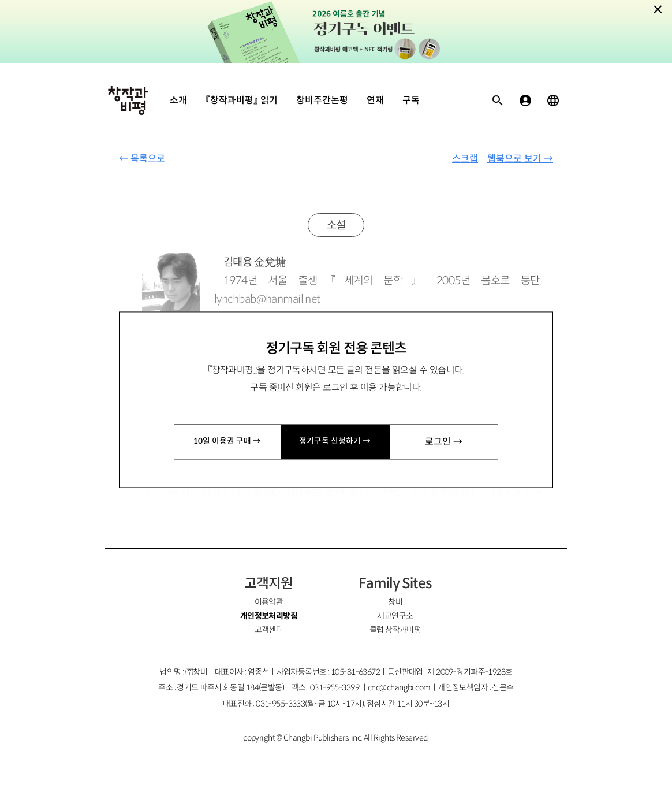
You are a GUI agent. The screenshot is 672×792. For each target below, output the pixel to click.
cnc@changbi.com (399, 687)
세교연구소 (395, 616)
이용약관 (269, 602)
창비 (395, 602)
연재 (375, 100)
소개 (178, 100)
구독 (411, 100)
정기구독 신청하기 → (336, 442)
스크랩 (465, 159)
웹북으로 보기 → (520, 159)
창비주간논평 (322, 100)
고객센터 (269, 630)
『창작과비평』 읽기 (242, 100)
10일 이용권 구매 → (227, 442)
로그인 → (444, 442)
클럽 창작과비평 (395, 630)
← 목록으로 (142, 159)
